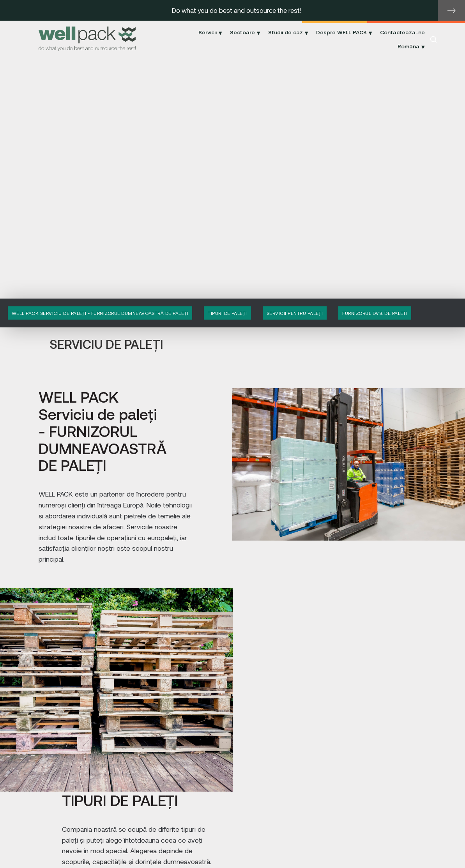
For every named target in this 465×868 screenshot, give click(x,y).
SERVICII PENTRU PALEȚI (295, 313)
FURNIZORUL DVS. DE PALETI (375, 313)
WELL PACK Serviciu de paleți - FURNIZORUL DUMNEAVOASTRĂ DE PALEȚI (100, 313)
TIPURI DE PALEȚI (227, 313)
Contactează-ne (402, 32)
